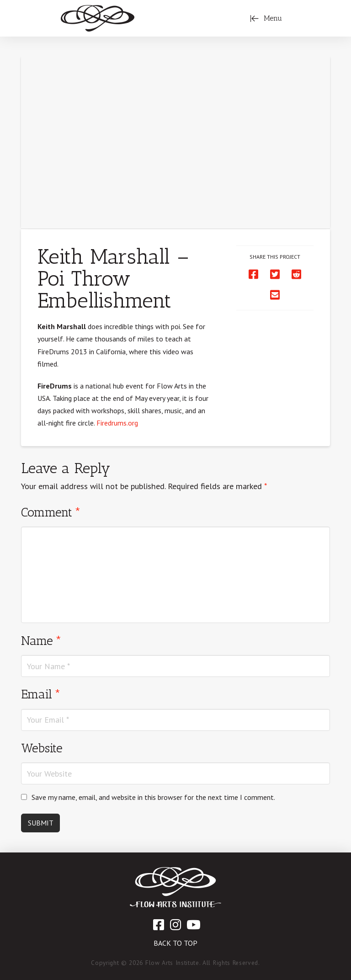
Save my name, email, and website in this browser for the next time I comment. (153, 797)
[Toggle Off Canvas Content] (266, 18)
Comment (51, 512)
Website (42, 748)
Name (41, 641)
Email (41, 694)
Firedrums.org (117, 423)
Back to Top (175, 943)
